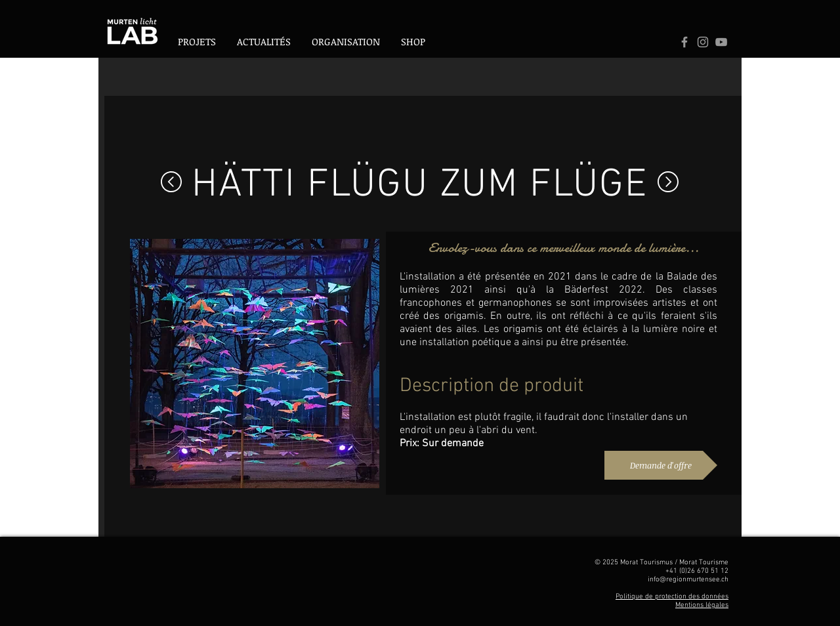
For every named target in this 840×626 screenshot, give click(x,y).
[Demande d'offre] (661, 465)
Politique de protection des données (672, 597)
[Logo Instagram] (703, 42)
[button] (346, 42)
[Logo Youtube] (721, 42)
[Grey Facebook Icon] (684, 42)
